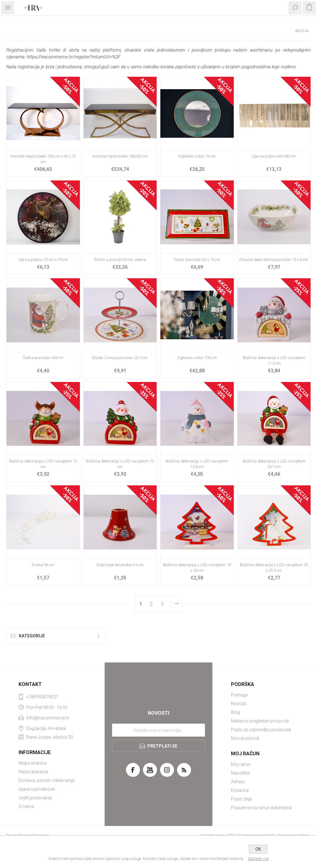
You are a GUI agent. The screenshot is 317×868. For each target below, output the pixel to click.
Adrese (238, 782)
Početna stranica (267, 31)
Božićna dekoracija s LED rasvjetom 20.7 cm (274, 464)
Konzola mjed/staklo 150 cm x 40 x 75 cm (43, 159)
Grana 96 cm (43, 565)
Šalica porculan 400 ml (43, 358)
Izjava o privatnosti (37, 789)
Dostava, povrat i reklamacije (47, 780)
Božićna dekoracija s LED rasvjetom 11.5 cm (274, 360)
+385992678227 (42, 697)
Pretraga (239, 695)
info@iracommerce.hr (48, 718)
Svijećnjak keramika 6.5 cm (120, 565)
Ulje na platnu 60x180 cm (274, 156)
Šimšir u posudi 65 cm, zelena (120, 260)
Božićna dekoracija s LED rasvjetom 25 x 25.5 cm (274, 568)
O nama (26, 806)
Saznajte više (258, 859)
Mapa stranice (33, 763)
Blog (235, 712)
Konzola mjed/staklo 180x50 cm (120, 156)
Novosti (239, 704)
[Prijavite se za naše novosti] (158, 730)
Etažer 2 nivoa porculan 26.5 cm (120, 358)
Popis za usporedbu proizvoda (261, 730)
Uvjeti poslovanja (35, 798)
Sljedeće (176, 604)
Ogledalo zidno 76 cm (197, 156)
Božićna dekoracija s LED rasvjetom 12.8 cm (197, 464)
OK (258, 849)
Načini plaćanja (33, 772)
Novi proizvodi (245, 738)
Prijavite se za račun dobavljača (261, 808)
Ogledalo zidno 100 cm (197, 358)
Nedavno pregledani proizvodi (260, 721)
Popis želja (241, 799)
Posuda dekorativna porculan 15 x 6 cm (274, 260)
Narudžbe (240, 773)
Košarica (240, 790)
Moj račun (241, 764)
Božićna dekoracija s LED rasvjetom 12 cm (43, 464)
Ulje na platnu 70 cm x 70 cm (43, 260)
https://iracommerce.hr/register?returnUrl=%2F (74, 57)
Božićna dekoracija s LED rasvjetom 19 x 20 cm (197, 568)
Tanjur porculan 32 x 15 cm (197, 260)
